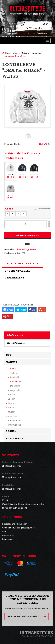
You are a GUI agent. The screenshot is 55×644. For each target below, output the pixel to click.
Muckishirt (15, 377)
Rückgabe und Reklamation (15, 524)
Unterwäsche (15, 425)
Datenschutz (8, 535)
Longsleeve (36, 53)
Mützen (12, 412)
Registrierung (42, 33)
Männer (16, 53)
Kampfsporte (14, 421)
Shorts (11, 407)
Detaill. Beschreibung (22, 264)
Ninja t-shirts (16, 390)
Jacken (12, 399)
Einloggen (32, 33)
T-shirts (14, 373)
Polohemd (15, 386)
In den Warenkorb (27, 235)
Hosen (11, 403)
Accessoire (13, 416)
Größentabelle (44, 209)
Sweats (12, 395)
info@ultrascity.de (13, 466)
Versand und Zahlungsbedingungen (18, 528)
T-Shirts (25, 53)
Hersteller (16, 343)
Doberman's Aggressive (25, 249)
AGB (4, 532)
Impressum (7, 539)
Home (8, 53)
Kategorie (15, 335)
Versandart (14, 278)
